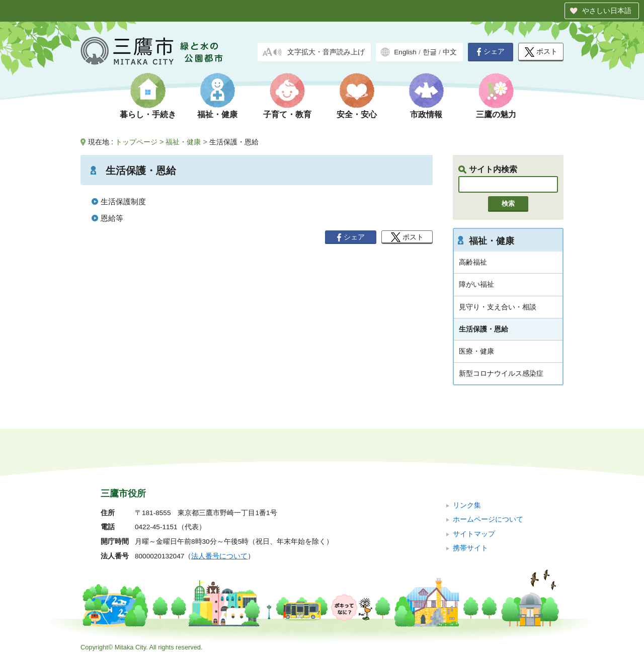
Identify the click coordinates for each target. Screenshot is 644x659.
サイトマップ (474, 534)
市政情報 (426, 114)
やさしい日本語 (607, 11)
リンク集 (467, 505)
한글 (430, 52)
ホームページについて (488, 519)
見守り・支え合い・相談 (498, 307)
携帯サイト (470, 548)
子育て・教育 (287, 114)
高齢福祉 (473, 262)
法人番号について (219, 556)
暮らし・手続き (148, 114)
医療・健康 (476, 351)
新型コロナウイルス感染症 (501, 373)
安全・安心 (357, 114)
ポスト (541, 52)
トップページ (136, 142)
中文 (450, 52)
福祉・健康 (217, 114)
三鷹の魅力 (496, 114)
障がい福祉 (476, 284)
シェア (491, 52)
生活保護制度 (123, 201)
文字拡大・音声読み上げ (326, 52)
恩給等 (112, 218)
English (405, 52)
